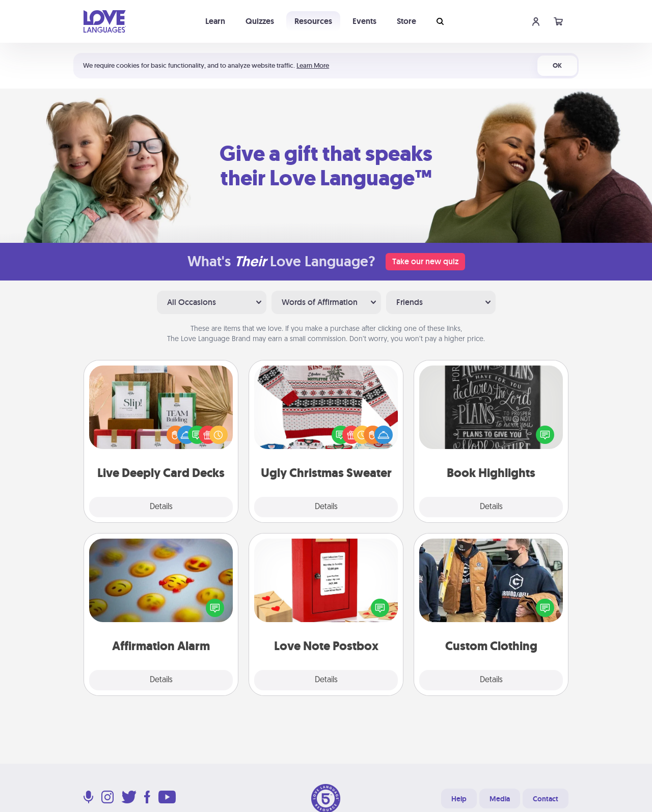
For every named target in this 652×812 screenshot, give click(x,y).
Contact (546, 799)
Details (161, 507)
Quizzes (260, 21)
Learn (215, 21)
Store (406, 21)
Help (459, 799)
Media (500, 799)
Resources (313, 21)
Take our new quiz (425, 261)
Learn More (313, 65)
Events (364, 21)
